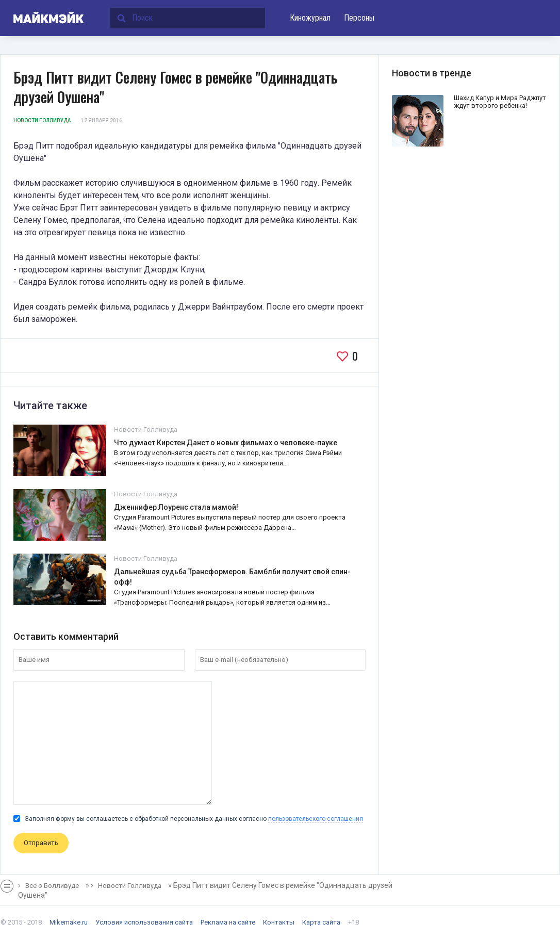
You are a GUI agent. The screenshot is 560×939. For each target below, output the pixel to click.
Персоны (359, 18)
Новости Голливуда (42, 120)
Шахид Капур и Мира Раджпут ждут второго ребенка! (500, 102)
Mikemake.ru (69, 922)
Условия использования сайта (144, 922)
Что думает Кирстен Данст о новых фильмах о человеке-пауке (226, 443)
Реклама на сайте (228, 922)
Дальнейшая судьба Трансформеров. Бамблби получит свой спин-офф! (232, 577)
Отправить (41, 843)
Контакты (279, 922)
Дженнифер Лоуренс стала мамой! (176, 507)
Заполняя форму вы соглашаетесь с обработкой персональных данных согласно (188, 819)
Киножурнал (310, 18)
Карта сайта (321, 922)
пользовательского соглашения (316, 819)
